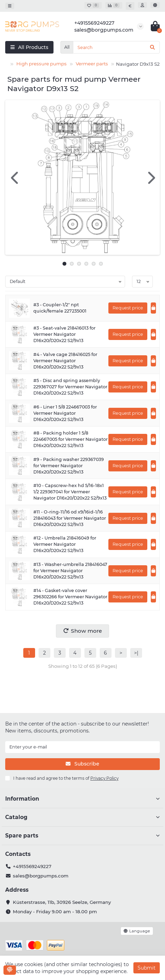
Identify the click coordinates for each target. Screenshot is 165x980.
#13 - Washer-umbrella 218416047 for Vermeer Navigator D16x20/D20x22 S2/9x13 (70, 571)
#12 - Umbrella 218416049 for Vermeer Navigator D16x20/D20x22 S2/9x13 (65, 544)
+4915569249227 (32, 866)
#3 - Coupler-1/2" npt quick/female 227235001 (60, 308)
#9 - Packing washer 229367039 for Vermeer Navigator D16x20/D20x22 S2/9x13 (69, 466)
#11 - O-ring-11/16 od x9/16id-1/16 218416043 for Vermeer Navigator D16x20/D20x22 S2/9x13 (70, 518)
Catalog (82, 817)
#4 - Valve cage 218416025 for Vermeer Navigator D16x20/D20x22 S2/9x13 (65, 361)
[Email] (82, 747)
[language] (155, 5)
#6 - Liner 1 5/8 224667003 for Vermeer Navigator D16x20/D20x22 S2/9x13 (65, 413)
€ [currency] (130, 6)
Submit (147, 968)
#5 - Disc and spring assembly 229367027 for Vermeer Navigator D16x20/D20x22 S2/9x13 (70, 387)
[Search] (116, 47)
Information (82, 799)
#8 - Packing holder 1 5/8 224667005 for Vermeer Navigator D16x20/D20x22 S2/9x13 (71, 439)
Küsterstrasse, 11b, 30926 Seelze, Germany (62, 902)
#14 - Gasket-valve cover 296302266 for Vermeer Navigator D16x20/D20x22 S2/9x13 (70, 597)
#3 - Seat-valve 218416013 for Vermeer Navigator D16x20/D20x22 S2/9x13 (64, 334)
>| (136, 653)
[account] (142, 5)
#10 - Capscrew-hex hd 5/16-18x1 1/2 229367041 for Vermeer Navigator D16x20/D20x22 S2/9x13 (70, 492)
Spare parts (82, 836)
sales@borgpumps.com (41, 876)
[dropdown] (10, 6)
